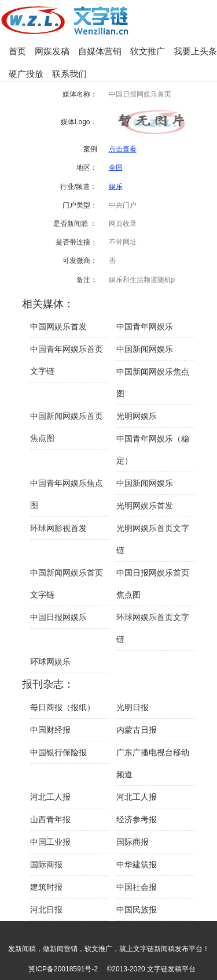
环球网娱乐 (50, 662)
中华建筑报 (137, 864)
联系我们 (69, 74)
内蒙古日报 (137, 730)
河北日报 (46, 910)
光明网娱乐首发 (145, 506)
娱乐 (116, 187)
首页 (17, 51)
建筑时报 (46, 887)
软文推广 (148, 51)
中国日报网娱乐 (58, 617)
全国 (116, 168)
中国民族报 (137, 910)
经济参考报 (137, 819)
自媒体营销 (100, 51)
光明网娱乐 (137, 416)
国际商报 (133, 842)
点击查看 (123, 149)
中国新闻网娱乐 (145, 349)
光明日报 (133, 707)
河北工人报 (50, 797)
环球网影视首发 (58, 528)
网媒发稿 (52, 51)
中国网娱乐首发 (58, 326)
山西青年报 (50, 819)
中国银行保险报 (58, 752)
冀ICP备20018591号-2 (63, 969)
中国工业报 (50, 842)
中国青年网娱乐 (145, 326)
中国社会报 (137, 887)
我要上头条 (195, 51)
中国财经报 (50, 730)
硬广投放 (26, 74)
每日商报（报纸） (62, 707)
